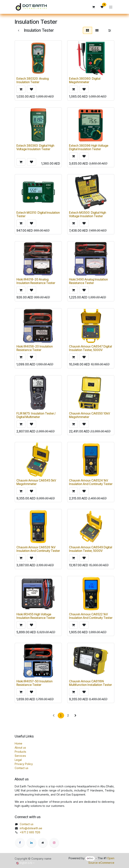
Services (20, 756)
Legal (18, 760)
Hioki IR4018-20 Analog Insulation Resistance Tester (36, 281)
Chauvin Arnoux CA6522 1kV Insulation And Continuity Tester (91, 616)
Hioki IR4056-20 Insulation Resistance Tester (35, 348)
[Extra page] (43, 843)
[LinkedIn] (31, 843)
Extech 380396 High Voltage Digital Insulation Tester (89, 147)
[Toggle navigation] (111, 7)
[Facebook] (20, 843)
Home (18, 743)
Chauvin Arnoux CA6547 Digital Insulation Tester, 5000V (90, 348)
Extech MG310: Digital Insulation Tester (38, 214)
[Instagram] (54, 843)
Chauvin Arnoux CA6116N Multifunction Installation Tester (90, 683)
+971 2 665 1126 (30, 832)
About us (20, 748)
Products (20, 752)
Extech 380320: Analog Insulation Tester (33, 81)
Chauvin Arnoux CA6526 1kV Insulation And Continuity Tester (38, 549)
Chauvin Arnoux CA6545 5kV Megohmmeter (36, 482)
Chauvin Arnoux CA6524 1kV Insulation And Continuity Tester (91, 482)
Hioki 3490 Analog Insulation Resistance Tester (88, 281)
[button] (21, 89)
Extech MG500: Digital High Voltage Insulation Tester (88, 214)
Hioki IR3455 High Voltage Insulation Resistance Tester (36, 616)
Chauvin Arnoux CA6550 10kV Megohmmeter (90, 415)
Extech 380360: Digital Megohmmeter (85, 81)
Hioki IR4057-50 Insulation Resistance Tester (34, 683)
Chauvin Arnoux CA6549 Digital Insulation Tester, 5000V (90, 549)
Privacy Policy (24, 764)
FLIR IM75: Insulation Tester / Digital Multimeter (36, 415)
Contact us (21, 768)
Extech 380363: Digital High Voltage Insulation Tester (35, 147)
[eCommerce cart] (93, 7)
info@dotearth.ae (31, 828)
